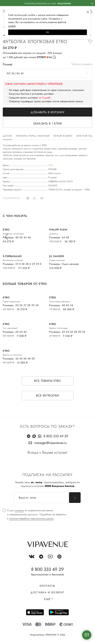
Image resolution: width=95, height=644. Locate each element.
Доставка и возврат (47, 592)
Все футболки (48, 395)
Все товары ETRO (47, 381)
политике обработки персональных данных (31, 519)
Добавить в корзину (47, 112)
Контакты (47, 586)
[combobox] (47, 73)
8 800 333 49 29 (56, 436)
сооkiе (12, 26)
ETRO (51, 165)
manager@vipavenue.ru (50, 443)
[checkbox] (34, 515)
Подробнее (64, 4)
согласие (19, 510)
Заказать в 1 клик (48, 123)
